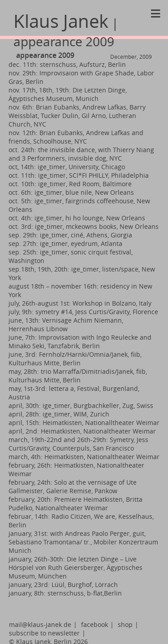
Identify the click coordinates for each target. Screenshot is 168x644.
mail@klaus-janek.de (40, 624)
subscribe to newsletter (44, 633)
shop (125, 624)
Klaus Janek (66, 29)
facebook (95, 624)
